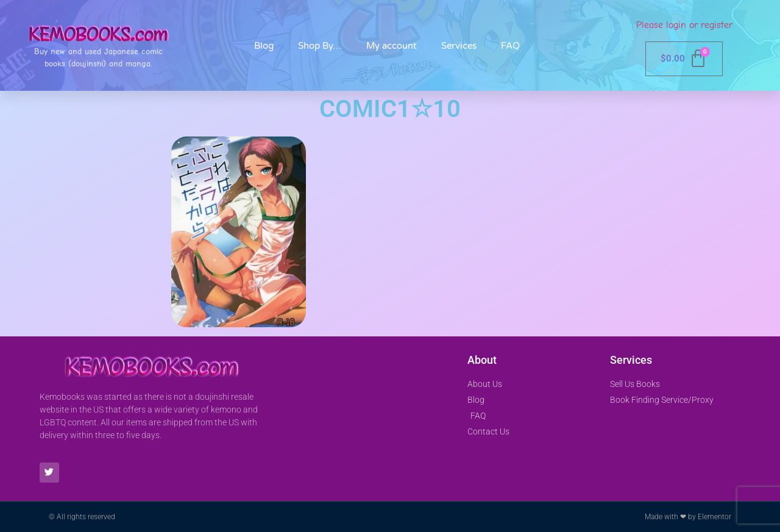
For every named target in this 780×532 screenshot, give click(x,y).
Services (459, 46)
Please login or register (684, 25)
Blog (264, 46)
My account (392, 46)
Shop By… (320, 46)
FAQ (510, 46)
